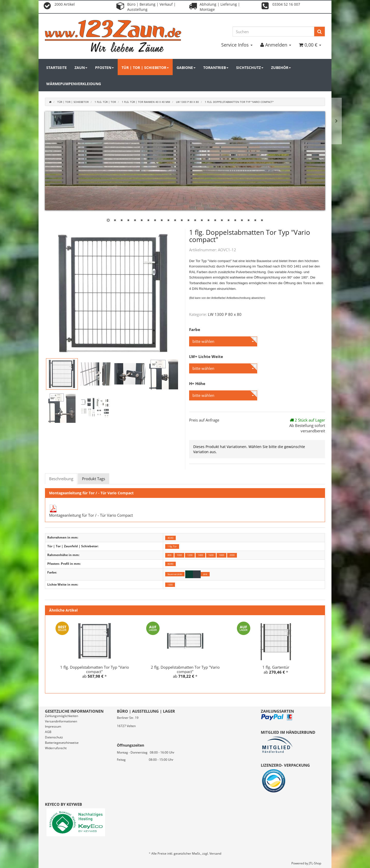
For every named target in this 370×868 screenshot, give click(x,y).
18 (222, 221)
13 (188, 221)
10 (168, 221)
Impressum (53, 726)
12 (182, 221)
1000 (179, 555)
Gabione (186, 68)
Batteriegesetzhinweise (62, 743)
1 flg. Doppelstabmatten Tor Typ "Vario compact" (95, 669)
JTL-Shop (315, 863)
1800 (221, 555)
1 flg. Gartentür (276, 667)
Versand (215, 853)
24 (262, 221)
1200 (190, 555)
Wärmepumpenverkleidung (74, 84)
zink (205, 574)
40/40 (170, 538)
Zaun (81, 68)
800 (169, 555)
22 (248, 221)
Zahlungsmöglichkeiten (62, 716)
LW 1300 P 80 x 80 (225, 314)
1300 (170, 585)
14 (195, 221)
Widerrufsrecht (56, 748)
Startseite (57, 68)
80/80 (170, 564)
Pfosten (104, 68)
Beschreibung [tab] (61, 479)
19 (228, 221)
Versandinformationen (61, 721)
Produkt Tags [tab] (94, 479)
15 (202, 221)
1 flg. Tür (172, 546)
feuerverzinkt (175, 574)
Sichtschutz (250, 68)
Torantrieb (216, 68)
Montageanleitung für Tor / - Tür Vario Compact (91, 515)
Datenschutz (54, 737)
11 (175, 221)
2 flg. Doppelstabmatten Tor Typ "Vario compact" (185, 669)
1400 (200, 555)
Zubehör (281, 68)
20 (235, 221)
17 (215, 221)
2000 (232, 555)
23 (255, 221)
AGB (48, 732)
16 (208, 221)
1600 (211, 555)
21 (242, 221)
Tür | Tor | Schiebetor (145, 68)
